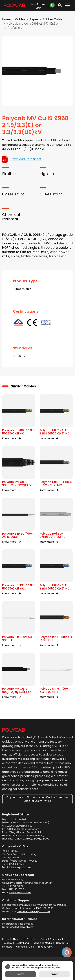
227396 (36, 839)
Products (32, 939)
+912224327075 (16, 889)
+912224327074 (15, 864)
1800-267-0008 (45, 908)
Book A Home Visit (38, 6)
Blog (32, 947)
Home (6, 19)
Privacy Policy (46, 947)
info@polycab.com (20, 867)
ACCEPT (21, 974)
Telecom (7, 943)
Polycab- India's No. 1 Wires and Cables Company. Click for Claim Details (38, 799)
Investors (7, 947)
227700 (45, 839)
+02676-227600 (22, 839)
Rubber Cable (53, 19)
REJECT (54, 974)
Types (34, 19)
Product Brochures (51, 939)
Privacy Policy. (55, 968)
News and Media (43, 943)
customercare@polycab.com (33, 911)
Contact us (62, 943)
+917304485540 (58, 905)
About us (18, 939)
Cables (20, 19)
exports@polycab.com (22, 927)
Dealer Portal (23, 943)
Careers (21, 947)
